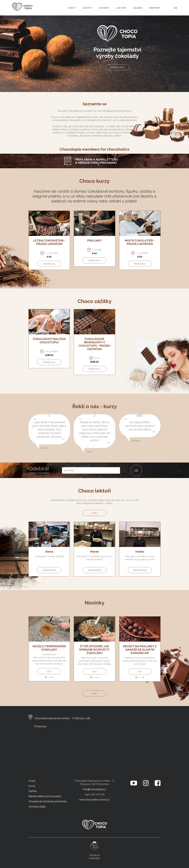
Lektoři (121, 8)
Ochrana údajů (37, 807)
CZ (176, 8)
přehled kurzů (117, 67)
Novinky (104, 8)
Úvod (32, 781)
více (94, 513)
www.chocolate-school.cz (94, 800)
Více (94, 693)
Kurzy (72, 8)
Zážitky (87, 8)
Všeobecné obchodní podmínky (48, 801)
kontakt (155, 8)
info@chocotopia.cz (94, 789)
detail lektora (49, 570)
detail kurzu (49, 264)
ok (136, 470)
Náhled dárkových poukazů (45, 796)
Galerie (138, 8)
